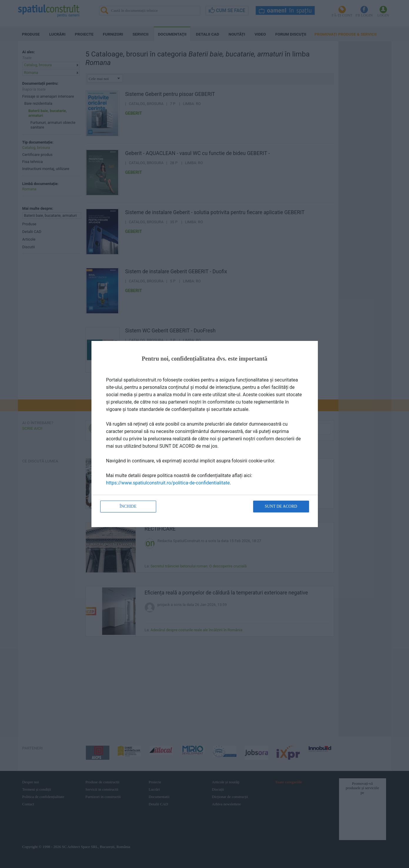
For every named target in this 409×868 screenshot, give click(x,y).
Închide (128, 506)
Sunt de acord (281, 506)
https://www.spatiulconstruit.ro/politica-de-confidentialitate (168, 483)
